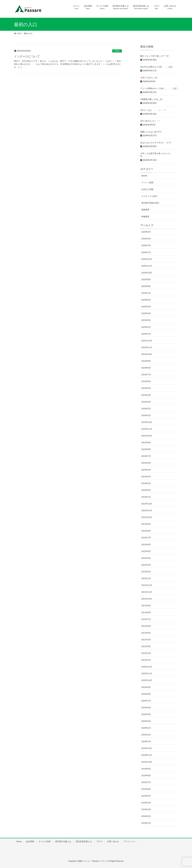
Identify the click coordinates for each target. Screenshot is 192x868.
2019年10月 (147, 762)
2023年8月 (146, 449)
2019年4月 (146, 803)
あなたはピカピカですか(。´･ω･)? (156, 143)
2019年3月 (146, 809)
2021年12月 (147, 585)
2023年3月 (146, 483)
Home (19, 841)
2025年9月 (146, 279)
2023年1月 (146, 497)
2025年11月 (147, 266)
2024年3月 (146, 402)
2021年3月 (146, 646)
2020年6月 (146, 708)
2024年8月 (146, 368)
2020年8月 (146, 694)
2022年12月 (147, 504)
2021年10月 (147, 599)
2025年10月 (147, 273)
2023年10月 (147, 436)
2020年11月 (147, 674)
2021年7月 (146, 619)
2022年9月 (146, 524)
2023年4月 (146, 477)
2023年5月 (146, 470)
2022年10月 (147, 517)
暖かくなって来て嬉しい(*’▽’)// (155, 56)
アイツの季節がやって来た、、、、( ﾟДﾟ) (159, 88)
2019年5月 (146, 796)
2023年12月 (147, 422)
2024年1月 (146, 415)
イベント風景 (147, 183)
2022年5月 (146, 551)
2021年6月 (146, 626)
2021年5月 (146, 633)
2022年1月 (146, 578)
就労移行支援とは (63, 841)
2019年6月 (146, 789)
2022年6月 (146, 545)
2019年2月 (146, 816)
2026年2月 (146, 245)
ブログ (99, 841)
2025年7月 (146, 293)
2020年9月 (146, 687)
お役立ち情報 (147, 189)
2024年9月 (146, 361)
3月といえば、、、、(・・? (153, 110)
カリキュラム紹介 (149, 196)
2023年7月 (146, 456)
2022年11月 (147, 510)
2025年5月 (146, 307)
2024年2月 (146, 409)
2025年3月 (146, 320)
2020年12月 (147, 667)
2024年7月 (146, 375)
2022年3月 (146, 565)
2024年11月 (147, 347)
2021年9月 (146, 606)
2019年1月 (146, 823)
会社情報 (30, 841)
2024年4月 (146, 395)
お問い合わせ (113, 841)
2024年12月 (147, 341)
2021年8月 (146, 612)
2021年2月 (146, 653)
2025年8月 (146, 286)
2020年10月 (147, 680)
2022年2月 (146, 572)
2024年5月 (146, 388)
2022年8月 (146, 531)
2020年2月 (146, 735)
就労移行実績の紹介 (150, 203)
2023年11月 (147, 429)
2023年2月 (146, 490)
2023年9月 (146, 443)
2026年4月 (146, 232)
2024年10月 (147, 354)
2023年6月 (146, 463)
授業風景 (145, 210)
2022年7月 (146, 538)
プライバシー (129, 841)
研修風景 (145, 217)
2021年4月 (146, 640)
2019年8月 (146, 776)
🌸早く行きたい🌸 (149, 78)
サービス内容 (45, 841)
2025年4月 (146, 313)
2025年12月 (147, 259)
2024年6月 (146, 381)
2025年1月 (146, 334)
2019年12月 (147, 748)
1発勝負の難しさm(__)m (151, 99)
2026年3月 (146, 239)
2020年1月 (146, 741)
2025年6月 (146, 300)
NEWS (117, 51)
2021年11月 (147, 592)
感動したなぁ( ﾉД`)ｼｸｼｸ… (152, 132)
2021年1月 (146, 660)
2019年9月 (146, 769)
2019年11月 (147, 755)
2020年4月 (146, 721)
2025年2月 (146, 327)
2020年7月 (146, 701)
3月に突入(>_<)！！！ (150, 121)
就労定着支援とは (84, 841)
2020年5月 (146, 714)
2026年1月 (146, 252)
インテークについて (27, 56)
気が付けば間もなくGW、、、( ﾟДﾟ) (157, 67)
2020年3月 (146, 728)
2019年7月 (146, 782)
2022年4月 (146, 558)
